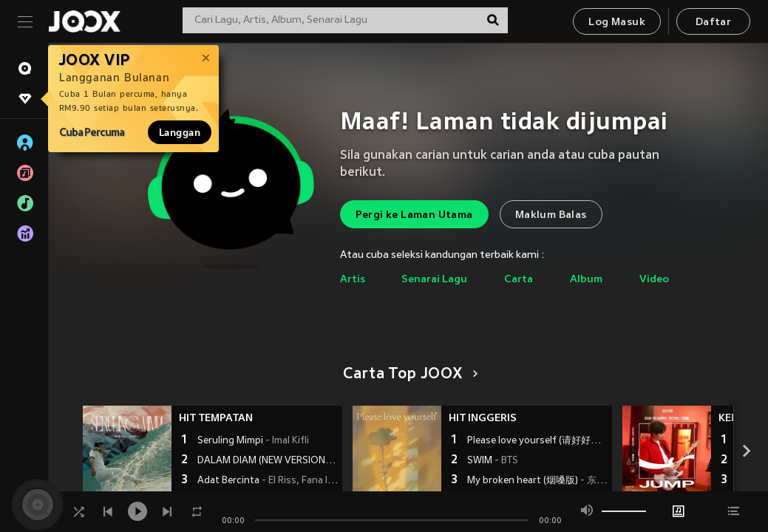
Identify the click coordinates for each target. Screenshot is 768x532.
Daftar (713, 23)
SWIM (493, 461)
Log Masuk (617, 23)
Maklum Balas (551, 215)
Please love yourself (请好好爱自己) (538, 441)
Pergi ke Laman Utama (414, 215)
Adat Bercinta (268, 481)
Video (654, 280)
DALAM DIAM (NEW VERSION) (268, 461)
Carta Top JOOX (408, 375)
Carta (519, 280)
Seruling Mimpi (253, 441)
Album (586, 280)
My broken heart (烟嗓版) (538, 481)
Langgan (180, 132)
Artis (353, 280)
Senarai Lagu (434, 280)
